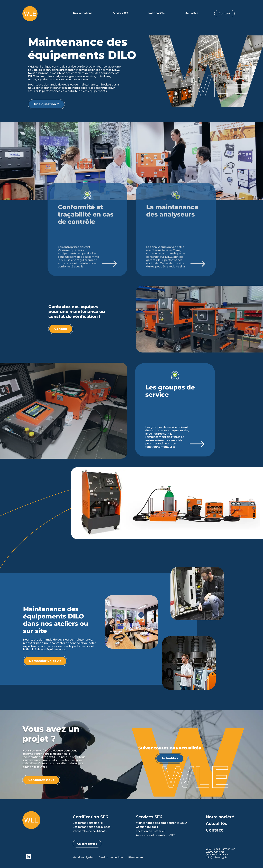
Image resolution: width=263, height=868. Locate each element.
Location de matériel (150, 831)
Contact (224, 13)
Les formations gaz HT (88, 823)
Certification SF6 (90, 817)
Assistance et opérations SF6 (156, 835)
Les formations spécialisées (92, 827)
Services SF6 (120, 13)
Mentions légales (83, 857)
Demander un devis (45, 661)
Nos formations (83, 13)
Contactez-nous (41, 780)
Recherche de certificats (90, 831)
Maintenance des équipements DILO (161, 823)
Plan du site (136, 857)
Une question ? (46, 104)
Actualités (192, 13)
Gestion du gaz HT (148, 827)
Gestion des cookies (111, 857)
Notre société (157, 13)
